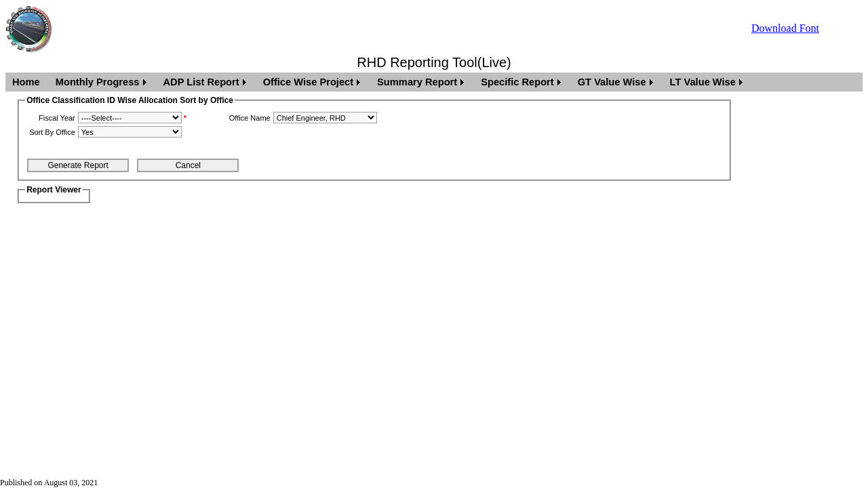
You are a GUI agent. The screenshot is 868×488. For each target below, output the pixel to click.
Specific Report (517, 82)
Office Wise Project (308, 82)
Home (26, 82)
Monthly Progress (98, 82)
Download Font (785, 28)
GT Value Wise (612, 82)
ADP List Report (201, 82)
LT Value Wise (703, 82)
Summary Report (417, 82)
